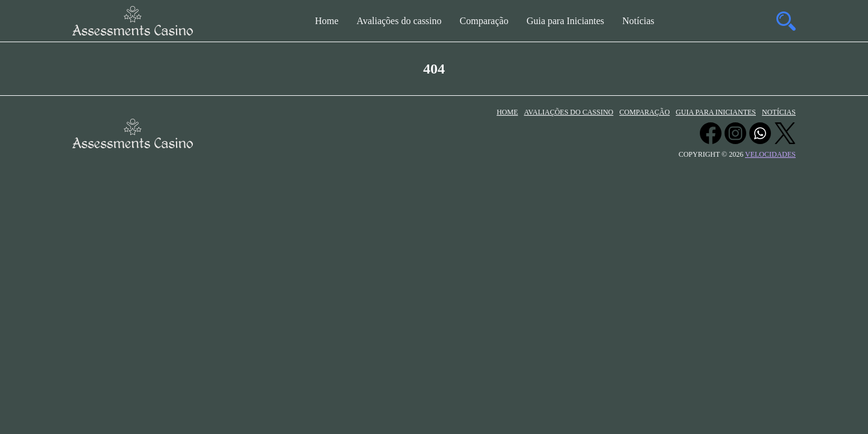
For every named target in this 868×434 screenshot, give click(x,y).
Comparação (484, 21)
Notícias (638, 21)
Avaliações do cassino (399, 21)
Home (326, 21)
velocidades (770, 154)
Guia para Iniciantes (565, 21)
